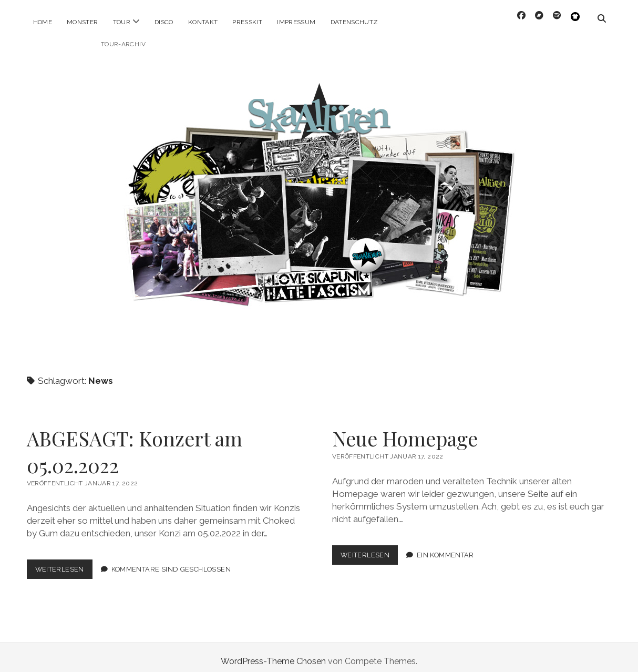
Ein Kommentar (445, 547)
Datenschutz (354, 22)
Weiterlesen (64, 563)
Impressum (296, 22)
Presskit (247, 22)
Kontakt (203, 22)
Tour (122, 22)
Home (43, 22)
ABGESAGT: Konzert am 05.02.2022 (135, 443)
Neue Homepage (405, 430)
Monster (83, 22)
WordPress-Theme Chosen (273, 653)
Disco (164, 22)
